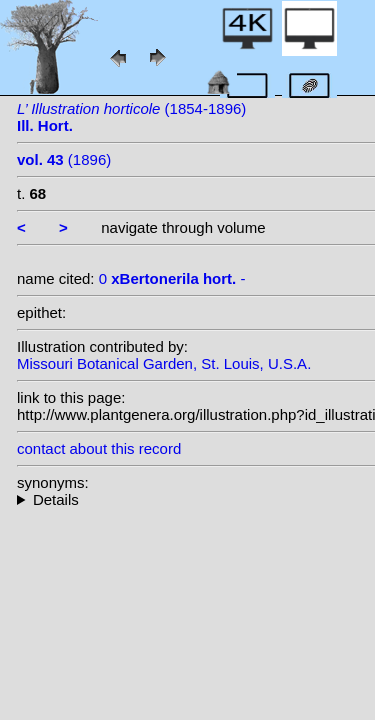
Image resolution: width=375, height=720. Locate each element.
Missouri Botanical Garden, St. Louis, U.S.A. (164, 363)
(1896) (64, 159)
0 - (172, 278)
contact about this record (99, 448)
